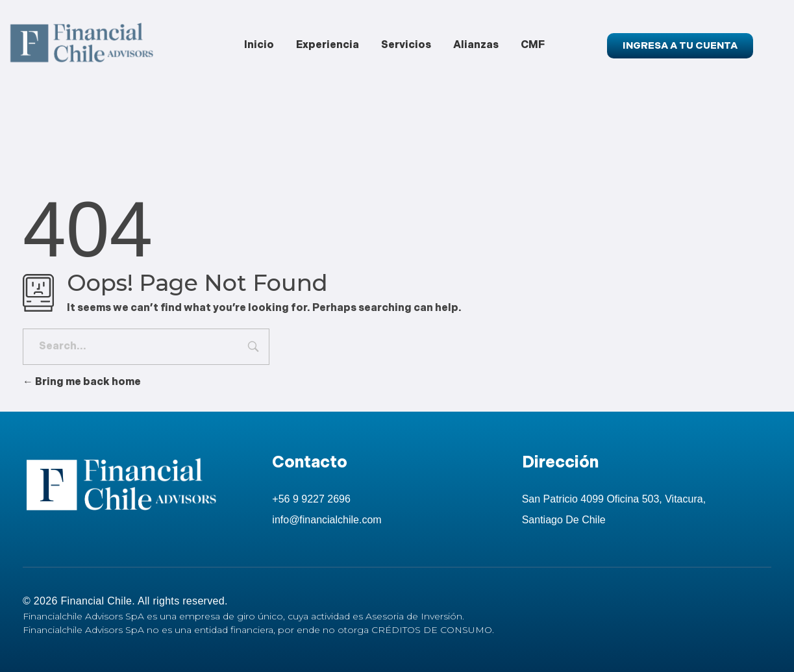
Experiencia (328, 45)
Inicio (259, 45)
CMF (533, 45)
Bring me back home (82, 382)
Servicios (406, 45)
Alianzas (476, 45)
